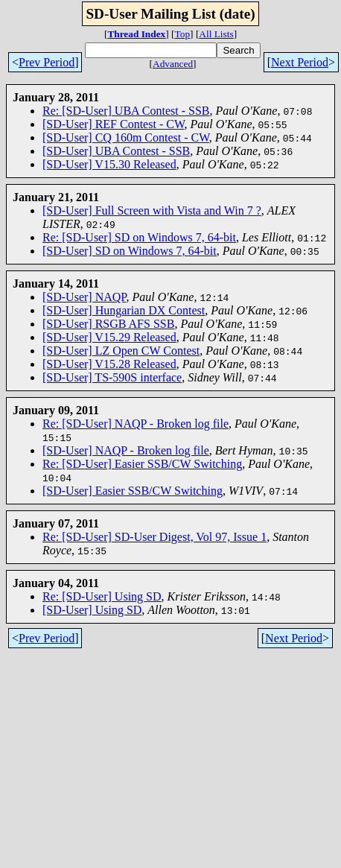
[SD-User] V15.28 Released (109, 364)
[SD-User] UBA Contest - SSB (116, 151)
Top (183, 34)
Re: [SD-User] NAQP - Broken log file (136, 424)
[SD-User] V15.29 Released (109, 337)
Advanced (173, 64)
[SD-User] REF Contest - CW (114, 124)
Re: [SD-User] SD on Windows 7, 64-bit (139, 237)
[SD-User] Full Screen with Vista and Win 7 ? (152, 210)
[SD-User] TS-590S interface (112, 377)
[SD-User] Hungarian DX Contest (124, 310)
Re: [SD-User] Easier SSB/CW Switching (142, 464)
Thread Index (136, 34)
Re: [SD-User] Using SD (102, 596)
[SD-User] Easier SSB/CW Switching (133, 491)
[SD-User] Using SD (92, 610)
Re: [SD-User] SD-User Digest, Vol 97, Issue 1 (154, 537)
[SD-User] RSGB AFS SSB (108, 324)
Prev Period (47, 62)
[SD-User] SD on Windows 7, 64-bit (130, 251)
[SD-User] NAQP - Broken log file (126, 450)
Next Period (300, 62)
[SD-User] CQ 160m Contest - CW (126, 137)
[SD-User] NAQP (84, 297)
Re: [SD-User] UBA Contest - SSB (126, 111)
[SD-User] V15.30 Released (109, 164)
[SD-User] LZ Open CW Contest (121, 351)
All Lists (216, 34)
